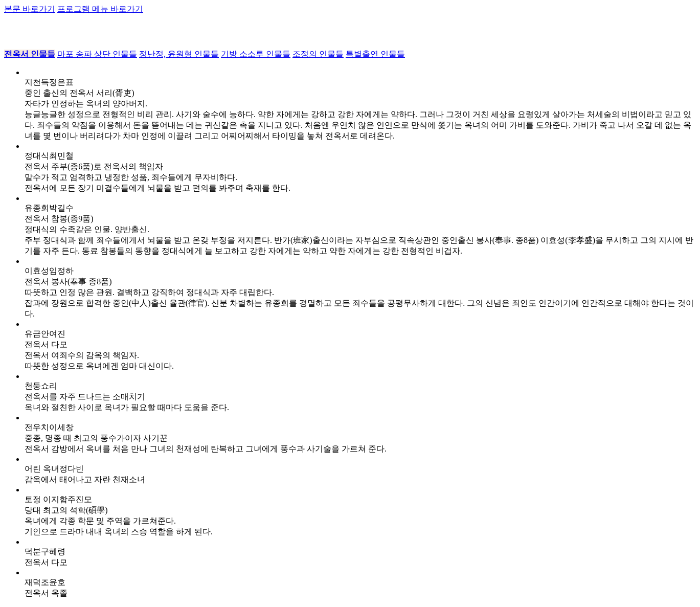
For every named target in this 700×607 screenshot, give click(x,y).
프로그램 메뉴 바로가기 (100, 9)
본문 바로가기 (30, 9)
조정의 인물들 (318, 54)
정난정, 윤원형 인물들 (179, 54)
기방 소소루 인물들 (256, 54)
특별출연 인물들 (375, 54)
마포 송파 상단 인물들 (97, 54)
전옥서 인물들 (30, 54)
